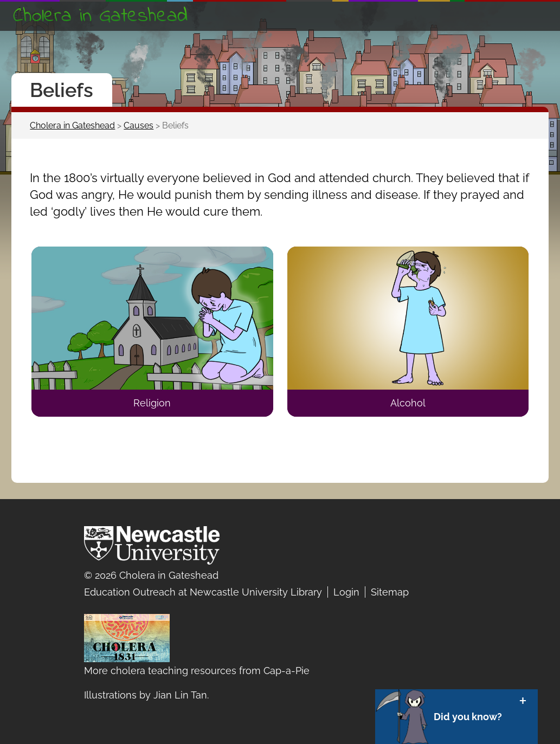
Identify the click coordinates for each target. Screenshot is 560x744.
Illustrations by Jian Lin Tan (146, 695)
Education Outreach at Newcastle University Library (203, 592)
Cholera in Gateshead (100, 16)
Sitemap (390, 592)
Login (346, 592)
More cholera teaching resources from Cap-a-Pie (197, 671)
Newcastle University (152, 548)
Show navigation (535, 15)
